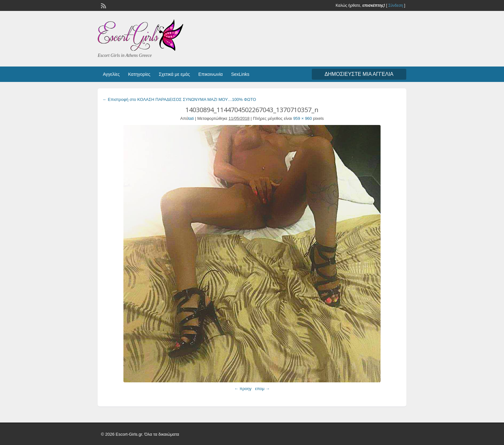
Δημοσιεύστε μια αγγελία (359, 74)
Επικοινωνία (211, 74)
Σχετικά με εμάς (174, 74)
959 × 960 (302, 118)
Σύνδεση (396, 5)
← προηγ (243, 389)
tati (191, 118)
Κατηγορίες (139, 74)
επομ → (262, 389)
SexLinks (240, 74)
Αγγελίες (111, 74)
